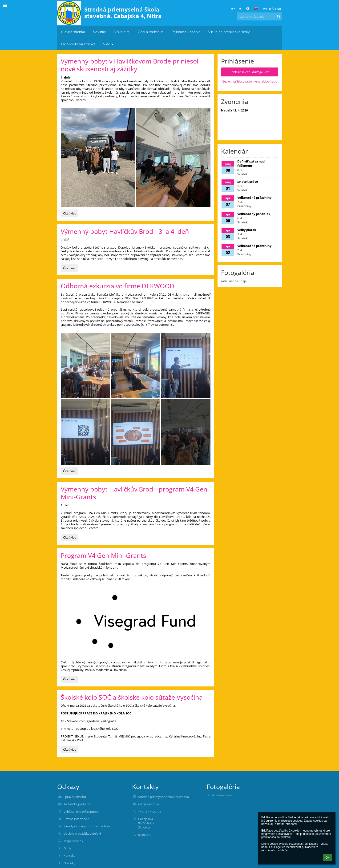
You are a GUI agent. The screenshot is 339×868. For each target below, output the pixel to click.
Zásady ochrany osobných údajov (87, 826)
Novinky (69, 863)
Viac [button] (109, 44)
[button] (256, 9)
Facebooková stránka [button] (78, 44)
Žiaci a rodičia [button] (151, 32)
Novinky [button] (99, 32)
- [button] (241, 8)
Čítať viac (71, 214)
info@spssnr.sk (149, 804)
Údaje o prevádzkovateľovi (82, 833)
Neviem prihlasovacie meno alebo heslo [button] (250, 81)
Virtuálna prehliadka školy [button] (229, 32)
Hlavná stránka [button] (73, 32)
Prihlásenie (272, 9)
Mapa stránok (73, 841)
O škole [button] (122, 32)
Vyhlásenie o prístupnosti (81, 812)
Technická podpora (77, 804)
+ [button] (233, 8)
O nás (68, 848)
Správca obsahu (75, 797)
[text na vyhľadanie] (259, 16)
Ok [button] (327, 858)
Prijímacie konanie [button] (186, 32)
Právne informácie (76, 819)
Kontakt (69, 856)
